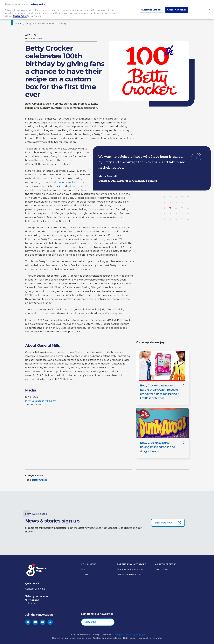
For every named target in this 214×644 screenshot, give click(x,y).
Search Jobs (161, 569)
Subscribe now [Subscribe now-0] (163, 523)
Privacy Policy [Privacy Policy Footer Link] (68, 638)
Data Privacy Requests (135, 638)
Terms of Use (155, 638)
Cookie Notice (84, 638)
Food (40, 476)
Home (55, 638)
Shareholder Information (130, 569)
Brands (85, 569)
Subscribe (90, 622)
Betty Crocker (40, 480)
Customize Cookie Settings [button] (107, 638)
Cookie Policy (20, 13)
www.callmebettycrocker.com (64, 182)
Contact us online (35, 589)
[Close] (210, 7)
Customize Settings (151, 7)
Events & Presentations (129, 574)
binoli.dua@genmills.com (41, 401)
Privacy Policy (38, 2)
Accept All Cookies (177, 7)
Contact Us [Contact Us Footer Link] (87, 574)
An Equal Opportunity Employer (130, 634)
